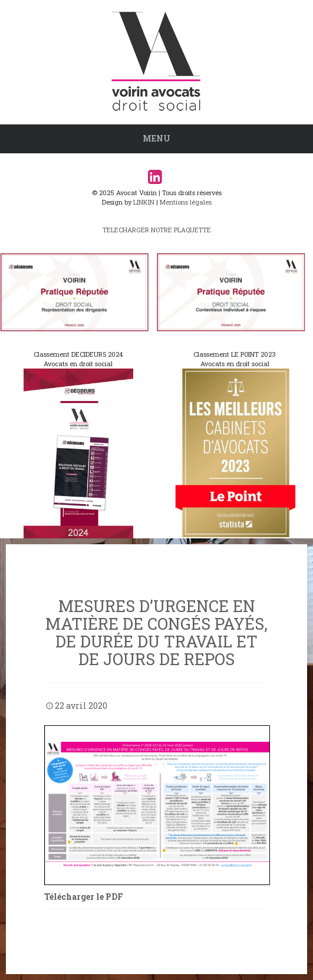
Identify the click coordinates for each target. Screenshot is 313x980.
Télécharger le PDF (84, 897)
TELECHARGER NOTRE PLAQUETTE (157, 230)
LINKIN (144, 202)
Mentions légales (186, 202)
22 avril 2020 (81, 706)
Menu (156, 138)
